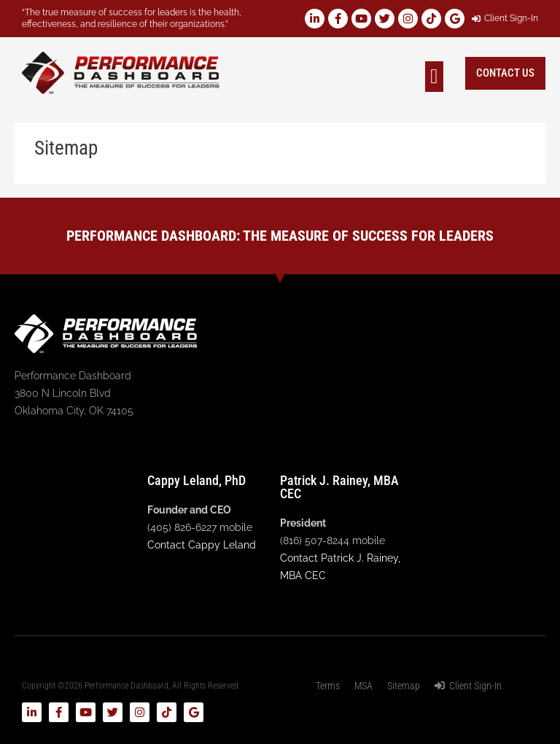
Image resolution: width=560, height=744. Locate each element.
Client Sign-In (468, 686)
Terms (328, 686)
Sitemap (404, 686)
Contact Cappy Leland (202, 545)
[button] (434, 77)
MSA (363, 686)
